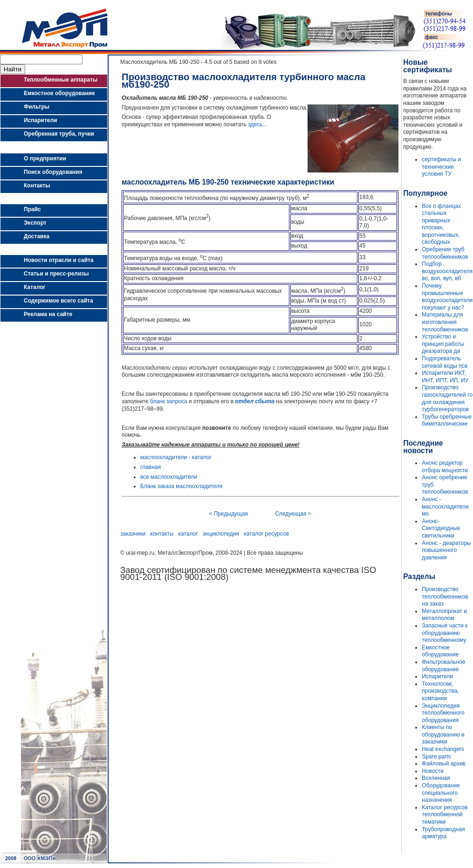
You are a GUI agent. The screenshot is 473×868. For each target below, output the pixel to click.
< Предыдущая (228, 514)
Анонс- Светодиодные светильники (441, 528)
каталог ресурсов (266, 534)
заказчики (133, 534)
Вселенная (436, 778)
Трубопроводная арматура (443, 833)
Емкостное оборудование (440, 651)
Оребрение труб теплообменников (445, 253)
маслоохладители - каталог (176, 457)
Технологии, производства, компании (440, 691)
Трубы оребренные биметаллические (447, 420)
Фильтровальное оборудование (443, 666)
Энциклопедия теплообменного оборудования (443, 713)
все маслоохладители (169, 477)
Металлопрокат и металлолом (444, 615)
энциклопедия (221, 534)
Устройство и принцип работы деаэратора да (443, 344)
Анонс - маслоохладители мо (445, 506)
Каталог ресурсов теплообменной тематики (445, 815)
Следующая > (293, 514)
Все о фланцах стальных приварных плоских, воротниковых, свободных (441, 224)
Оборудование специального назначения (441, 793)
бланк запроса (169, 401)
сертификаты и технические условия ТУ (441, 167)
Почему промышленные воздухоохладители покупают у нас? (447, 297)
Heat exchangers (443, 749)
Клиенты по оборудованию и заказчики (443, 734)
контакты (162, 534)
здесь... (257, 124)
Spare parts (436, 757)
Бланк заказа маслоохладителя (181, 486)
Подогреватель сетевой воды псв (445, 362)
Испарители (437, 676)
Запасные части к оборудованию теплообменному (445, 633)
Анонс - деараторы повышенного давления (446, 550)
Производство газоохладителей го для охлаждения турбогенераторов (447, 398)
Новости (432, 771)
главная (151, 467)
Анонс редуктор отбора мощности (445, 467)
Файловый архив (444, 764)
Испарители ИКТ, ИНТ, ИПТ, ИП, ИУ (445, 377)
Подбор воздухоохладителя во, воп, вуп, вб (447, 271)
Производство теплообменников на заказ (445, 596)
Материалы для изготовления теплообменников (445, 322)
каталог (188, 534)
